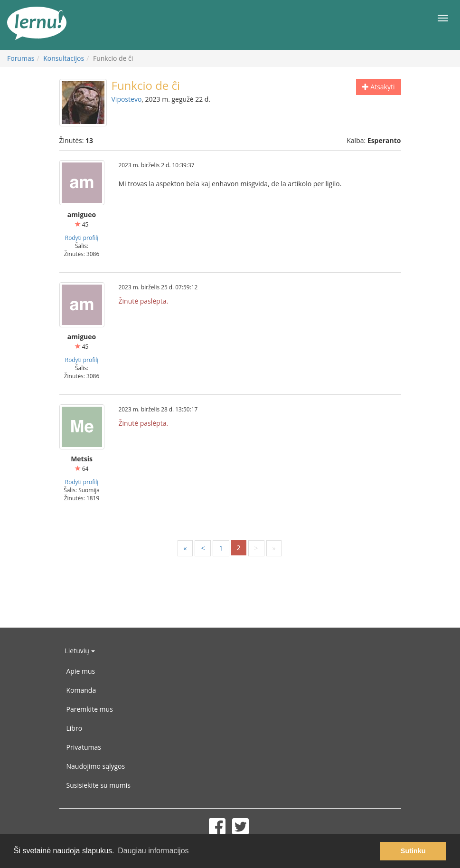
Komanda (81, 690)
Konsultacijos (64, 58)
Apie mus (81, 671)
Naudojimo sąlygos (96, 766)
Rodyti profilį (82, 238)
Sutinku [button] (413, 851)
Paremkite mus (90, 709)
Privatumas (84, 747)
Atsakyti (379, 87)
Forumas (21, 58)
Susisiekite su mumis (99, 785)
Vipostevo (127, 99)
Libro (75, 728)
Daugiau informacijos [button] (153, 851)
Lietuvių (80, 651)
